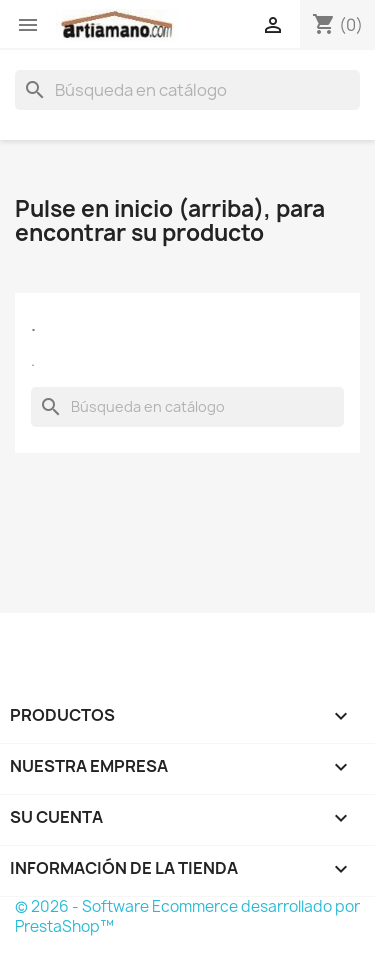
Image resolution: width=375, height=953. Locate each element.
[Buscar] (187, 90)
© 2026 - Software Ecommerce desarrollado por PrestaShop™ (187, 916)
